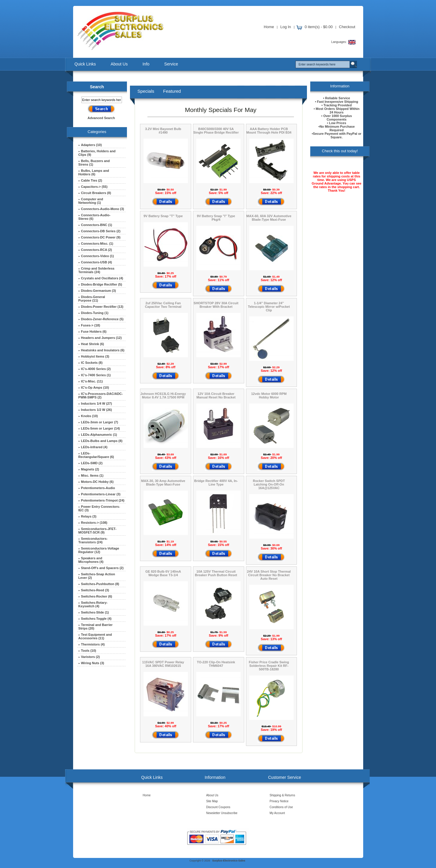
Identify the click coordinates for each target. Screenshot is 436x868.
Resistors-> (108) (93, 523)
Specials (146, 91)
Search (97, 87)
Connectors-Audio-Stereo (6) (95, 217)
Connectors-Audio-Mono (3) (101, 209)
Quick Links (85, 64)
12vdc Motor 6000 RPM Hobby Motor (269, 395)
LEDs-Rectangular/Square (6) (96, 455)
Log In (286, 27)
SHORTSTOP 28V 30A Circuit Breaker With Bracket (216, 305)
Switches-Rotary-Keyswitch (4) (93, 604)
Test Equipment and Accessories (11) (95, 636)
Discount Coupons (218, 807)
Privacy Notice (279, 801)
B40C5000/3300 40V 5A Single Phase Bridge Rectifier (216, 131)
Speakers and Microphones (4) (91, 560)
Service (171, 64)
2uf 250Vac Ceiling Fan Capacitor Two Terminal (163, 305)
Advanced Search (101, 118)
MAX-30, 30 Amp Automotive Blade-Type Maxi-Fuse (163, 483)
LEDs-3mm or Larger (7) (98, 422)
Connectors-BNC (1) (95, 225)
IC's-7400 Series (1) (95, 375)
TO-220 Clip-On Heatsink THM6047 (216, 664)
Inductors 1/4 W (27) (95, 403)
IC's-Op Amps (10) (94, 387)
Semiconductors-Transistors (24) (93, 540)
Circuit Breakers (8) (95, 193)
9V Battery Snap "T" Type (163, 216)
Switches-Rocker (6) (95, 596)
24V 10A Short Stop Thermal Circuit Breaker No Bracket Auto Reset (269, 575)
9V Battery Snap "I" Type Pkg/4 (216, 218)
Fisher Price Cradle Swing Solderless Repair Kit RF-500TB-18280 (269, 666)
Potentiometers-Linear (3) (99, 494)
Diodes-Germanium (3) (97, 291)
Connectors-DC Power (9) (99, 237)
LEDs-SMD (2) (91, 463)
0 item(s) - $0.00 (319, 27)
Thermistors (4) (92, 644)
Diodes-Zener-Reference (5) (101, 319)
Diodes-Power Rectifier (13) (101, 307)
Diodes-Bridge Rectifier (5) (100, 284)
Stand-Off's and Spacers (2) (101, 568)
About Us (119, 64)
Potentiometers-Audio (97, 488)
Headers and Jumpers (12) (100, 338)
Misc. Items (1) (91, 475)
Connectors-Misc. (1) (96, 244)
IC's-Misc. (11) (91, 381)
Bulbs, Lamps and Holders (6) (94, 172)
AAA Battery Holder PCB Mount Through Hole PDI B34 (269, 131)
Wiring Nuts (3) (91, 663)
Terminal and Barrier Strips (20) (96, 627)
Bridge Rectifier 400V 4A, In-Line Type (216, 483)
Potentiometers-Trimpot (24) (102, 500)
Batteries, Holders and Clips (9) (97, 153)
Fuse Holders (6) (92, 331)
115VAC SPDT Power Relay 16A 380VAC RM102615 (163, 664)
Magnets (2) (89, 469)
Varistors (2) (89, 657)
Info (146, 64)
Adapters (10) (90, 145)
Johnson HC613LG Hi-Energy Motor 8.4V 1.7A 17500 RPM (163, 395)
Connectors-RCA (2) (95, 250)
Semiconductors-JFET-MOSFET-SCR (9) (98, 531)
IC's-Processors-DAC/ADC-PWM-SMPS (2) (101, 395)
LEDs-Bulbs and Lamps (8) (100, 441)
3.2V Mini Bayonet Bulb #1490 (163, 131)
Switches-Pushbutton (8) (99, 584)
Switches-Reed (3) (94, 590)
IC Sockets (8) (91, 363)
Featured (172, 91)
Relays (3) (87, 516)
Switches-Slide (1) (94, 612)
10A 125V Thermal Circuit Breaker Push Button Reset (216, 573)
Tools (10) (87, 651)
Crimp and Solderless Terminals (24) (96, 270)
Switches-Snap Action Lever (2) (97, 576)
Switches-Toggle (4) (95, 619)
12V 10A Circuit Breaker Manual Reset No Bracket (216, 395)
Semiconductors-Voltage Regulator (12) (99, 550)
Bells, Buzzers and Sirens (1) (94, 163)
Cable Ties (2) (90, 180)
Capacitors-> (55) (93, 187)
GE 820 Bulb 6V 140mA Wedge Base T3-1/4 (163, 573)
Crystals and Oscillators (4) (101, 278)
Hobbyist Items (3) (94, 356)
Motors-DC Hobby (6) (96, 482)
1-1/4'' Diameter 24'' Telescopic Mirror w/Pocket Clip (269, 307)
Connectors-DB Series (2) (99, 231)
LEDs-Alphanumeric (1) (98, 435)
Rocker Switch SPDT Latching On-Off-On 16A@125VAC (269, 484)
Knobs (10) (88, 416)
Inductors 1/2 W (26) (95, 410)
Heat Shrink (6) (91, 344)
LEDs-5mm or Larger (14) (99, 428)
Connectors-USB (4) (95, 262)
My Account (277, 813)
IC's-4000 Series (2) (95, 369)
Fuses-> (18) (89, 325)
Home (269, 27)
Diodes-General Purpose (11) (92, 299)
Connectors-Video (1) (96, 256)
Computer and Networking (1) (91, 201)
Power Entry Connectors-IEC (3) (99, 508)
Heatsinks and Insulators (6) (102, 350)
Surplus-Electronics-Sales (229, 861)
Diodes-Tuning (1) (94, 313)
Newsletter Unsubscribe (222, 813)
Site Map (212, 801)
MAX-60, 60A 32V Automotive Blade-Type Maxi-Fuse (269, 218)
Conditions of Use (281, 807)
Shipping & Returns (282, 795)
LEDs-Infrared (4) (93, 447)
